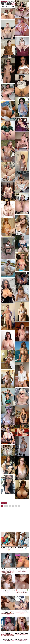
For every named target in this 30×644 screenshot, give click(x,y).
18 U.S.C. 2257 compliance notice (19, 640)
